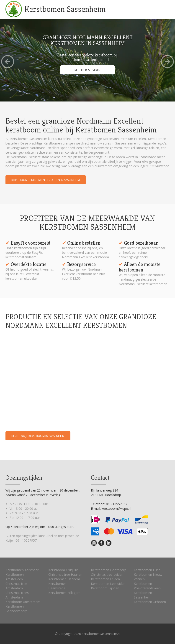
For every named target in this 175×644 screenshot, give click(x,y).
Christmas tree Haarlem (66, 574)
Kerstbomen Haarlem (64, 579)
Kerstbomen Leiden (105, 579)
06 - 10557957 (26, 540)
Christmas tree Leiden (107, 574)
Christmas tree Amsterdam (16, 586)
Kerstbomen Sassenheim (65, 9)
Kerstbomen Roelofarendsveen (147, 586)
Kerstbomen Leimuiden (108, 584)
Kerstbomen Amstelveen (15, 577)
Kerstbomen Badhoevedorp (16, 609)
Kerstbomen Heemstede (57, 586)
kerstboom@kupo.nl (116, 508)
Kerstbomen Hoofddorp (109, 570)
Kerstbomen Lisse (147, 570)
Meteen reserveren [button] (87, 70)
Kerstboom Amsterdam (23, 602)
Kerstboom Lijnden (105, 588)
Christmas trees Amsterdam (17, 595)
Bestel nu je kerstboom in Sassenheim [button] (38, 436)
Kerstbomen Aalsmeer (22, 570)
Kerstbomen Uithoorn (150, 602)
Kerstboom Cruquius (63, 570)
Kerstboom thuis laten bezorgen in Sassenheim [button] (46, 180)
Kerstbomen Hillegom (64, 593)
